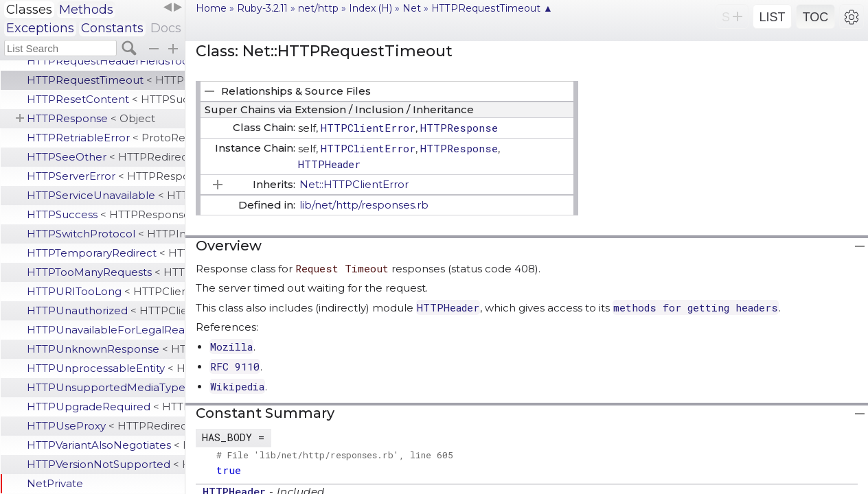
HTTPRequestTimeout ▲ (492, 8)
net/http (318, 8)
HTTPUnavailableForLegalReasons (106, 330)
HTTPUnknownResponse (106, 349)
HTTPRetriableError (106, 138)
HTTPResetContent (106, 99)
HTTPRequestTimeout (106, 80)
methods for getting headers (696, 307)
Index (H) (370, 8)
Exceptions (40, 28)
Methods (86, 10)
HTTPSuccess (106, 214)
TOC (816, 17)
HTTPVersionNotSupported (106, 464)
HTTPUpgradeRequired (106, 407)
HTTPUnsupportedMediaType (106, 387)
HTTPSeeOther (106, 157)
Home (211, 8)
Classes (29, 10)
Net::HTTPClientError (354, 184)
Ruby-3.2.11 (262, 8)
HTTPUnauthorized (106, 310)
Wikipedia (237, 386)
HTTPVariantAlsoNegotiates (106, 445)
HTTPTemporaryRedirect (106, 253)
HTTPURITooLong (106, 291)
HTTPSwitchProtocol (106, 234)
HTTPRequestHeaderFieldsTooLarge (106, 61)
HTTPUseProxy (106, 426)
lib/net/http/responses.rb (364, 205)
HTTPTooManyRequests (106, 272)
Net (412, 8)
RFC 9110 (235, 366)
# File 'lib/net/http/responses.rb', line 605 (335, 455)
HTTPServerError (106, 176)
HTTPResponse (91, 118)
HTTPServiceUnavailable (106, 195)
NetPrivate (55, 483)
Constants (112, 28)
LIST (772, 17)
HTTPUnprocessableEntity (106, 368)
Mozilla (231, 346)
